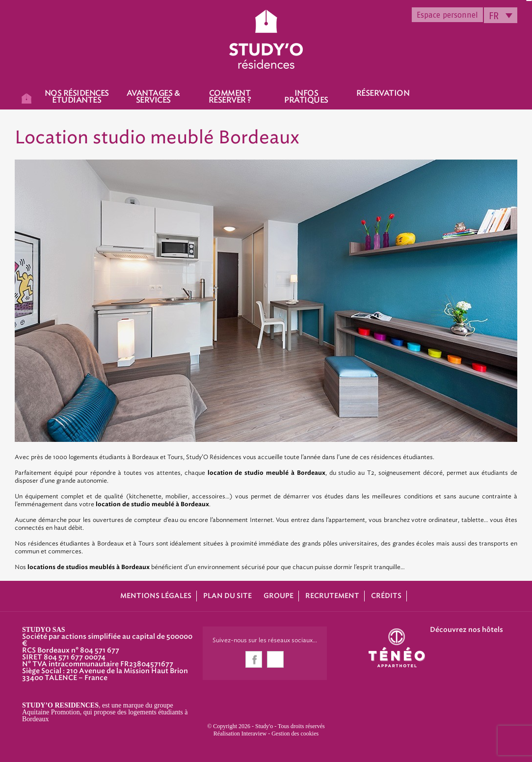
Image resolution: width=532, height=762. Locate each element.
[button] (15, 751)
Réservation (383, 93)
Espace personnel (447, 15)
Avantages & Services (153, 97)
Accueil (27, 98)
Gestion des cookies (295, 734)
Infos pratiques (306, 97)
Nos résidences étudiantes (77, 97)
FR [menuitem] (494, 16)
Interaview (254, 734)
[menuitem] (501, 15)
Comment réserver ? (230, 97)
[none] (501, 15)
